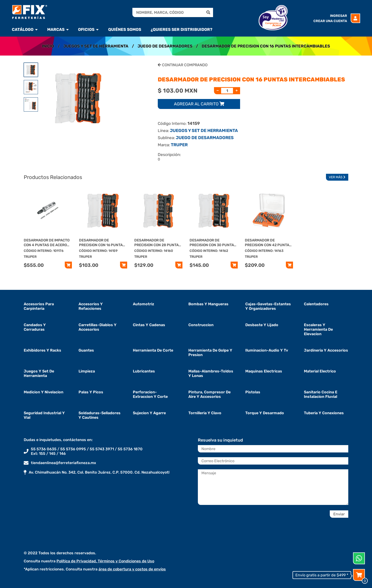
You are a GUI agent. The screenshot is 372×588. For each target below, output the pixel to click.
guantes (86, 350)
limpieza (87, 371)
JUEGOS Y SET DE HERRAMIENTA (96, 46)
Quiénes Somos (125, 29)
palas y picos (91, 392)
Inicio (48, 46)
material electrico (320, 371)
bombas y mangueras (208, 304)
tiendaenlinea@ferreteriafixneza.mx (63, 463)
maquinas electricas (264, 371)
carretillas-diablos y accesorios (98, 327)
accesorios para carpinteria (39, 306)
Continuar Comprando (183, 65)
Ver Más (337, 177)
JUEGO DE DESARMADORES (165, 46)
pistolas (253, 392)
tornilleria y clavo (205, 413)
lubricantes (144, 371)
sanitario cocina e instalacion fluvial (321, 394)
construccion (201, 325)
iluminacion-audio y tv (267, 350)
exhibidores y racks (42, 350)
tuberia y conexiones (324, 413)
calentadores (316, 304)
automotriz (144, 304)
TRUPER (179, 145)
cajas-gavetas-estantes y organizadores (268, 306)
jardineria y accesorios (326, 350)
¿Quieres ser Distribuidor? (181, 29)
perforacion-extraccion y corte (150, 394)
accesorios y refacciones (91, 306)
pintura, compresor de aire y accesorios (209, 394)
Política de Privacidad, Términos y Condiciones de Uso (105, 561)
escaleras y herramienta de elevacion (318, 329)
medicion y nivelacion (44, 392)
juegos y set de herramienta (39, 373)
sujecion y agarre (149, 413)
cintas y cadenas (149, 325)
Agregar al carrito (199, 104)
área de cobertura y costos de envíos (132, 569)
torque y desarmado (265, 413)
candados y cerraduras (35, 327)
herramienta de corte (153, 350)
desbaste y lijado (262, 325)
